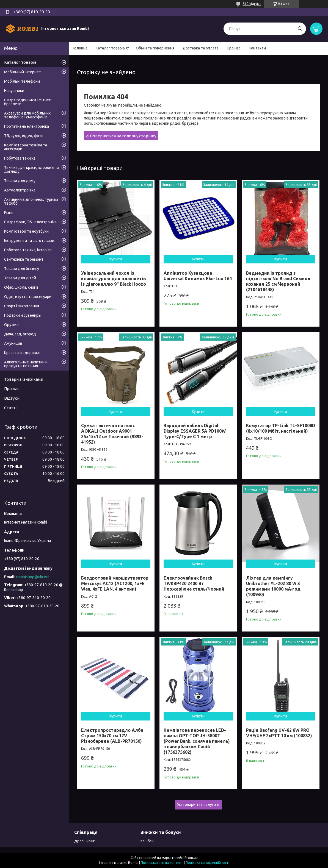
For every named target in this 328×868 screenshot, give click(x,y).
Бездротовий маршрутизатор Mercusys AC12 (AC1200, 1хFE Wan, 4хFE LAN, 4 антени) (115, 583)
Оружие (11, 325)
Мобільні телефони (22, 81)
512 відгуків (252, 4)
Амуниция (13, 343)
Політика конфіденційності (207, 863)
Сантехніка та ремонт (24, 259)
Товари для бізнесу (22, 269)
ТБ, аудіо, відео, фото (24, 136)
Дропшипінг (84, 841)
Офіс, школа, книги (21, 287)
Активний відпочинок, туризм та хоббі (31, 201)
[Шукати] (300, 29)
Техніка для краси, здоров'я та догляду (32, 169)
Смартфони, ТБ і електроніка (30, 222)
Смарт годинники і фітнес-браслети (28, 102)
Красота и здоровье (22, 353)
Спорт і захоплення (22, 306)
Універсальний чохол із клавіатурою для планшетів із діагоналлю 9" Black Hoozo (114, 279)
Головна (80, 48)
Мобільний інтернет (23, 72)
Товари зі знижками (24, 379)
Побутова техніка (20, 158)
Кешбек (147, 841)
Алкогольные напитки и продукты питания (26, 364)
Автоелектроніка (20, 190)
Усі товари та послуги (196, 805)
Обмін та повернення (155, 48)
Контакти (257, 48)
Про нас (234, 48)
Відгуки (12, 398)
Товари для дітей (20, 278)
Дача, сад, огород (20, 334)
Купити (116, 259)
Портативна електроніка (27, 126)
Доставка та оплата (201, 48)
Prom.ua (191, 858)
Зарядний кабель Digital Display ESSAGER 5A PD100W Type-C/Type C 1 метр (195, 431)
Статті (10, 408)
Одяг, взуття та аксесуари (28, 297)
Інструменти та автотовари (29, 241)
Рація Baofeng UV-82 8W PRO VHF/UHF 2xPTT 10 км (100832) (279, 733)
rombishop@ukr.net (33, 577)
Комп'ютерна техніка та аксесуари (26, 147)
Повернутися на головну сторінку (123, 136)
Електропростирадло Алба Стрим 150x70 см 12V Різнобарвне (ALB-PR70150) (112, 736)
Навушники (14, 91)
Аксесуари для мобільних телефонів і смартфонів (27, 115)
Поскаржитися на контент (162, 863)
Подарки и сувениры (23, 315)
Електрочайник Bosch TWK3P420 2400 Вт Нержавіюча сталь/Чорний (194, 583)
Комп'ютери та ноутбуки (26, 231)
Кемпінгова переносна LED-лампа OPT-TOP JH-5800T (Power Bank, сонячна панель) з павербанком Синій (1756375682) (197, 741)
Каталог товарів (110, 48)
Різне (9, 213)
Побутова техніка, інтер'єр (28, 250)
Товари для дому (20, 181)
